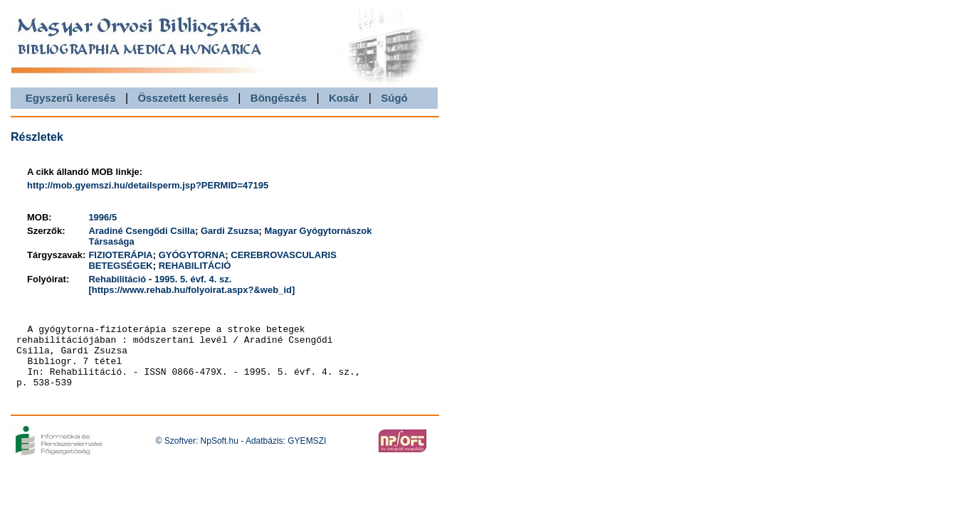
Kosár (344, 98)
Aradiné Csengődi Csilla (142, 231)
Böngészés (279, 98)
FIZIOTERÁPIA (120, 255)
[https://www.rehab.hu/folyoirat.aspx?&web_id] (191, 290)
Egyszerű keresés (71, 98)
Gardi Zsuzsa (230, 231)
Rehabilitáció (117, 279)
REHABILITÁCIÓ (195, 266)
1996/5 (102, 217)
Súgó (394, 98)
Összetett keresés (183, 98)
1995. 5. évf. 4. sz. (193, 279)
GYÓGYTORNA (192, 255)
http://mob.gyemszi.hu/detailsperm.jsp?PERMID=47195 (148, 185)
